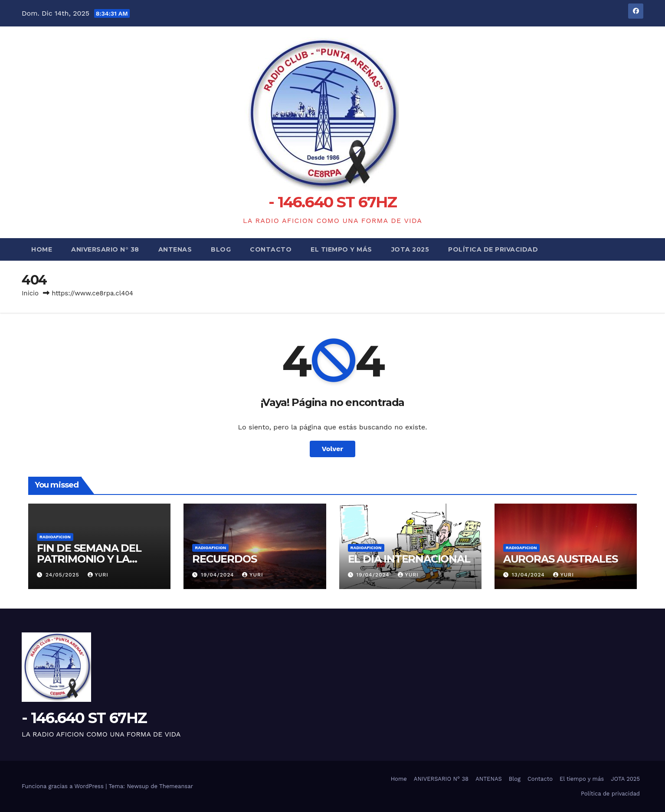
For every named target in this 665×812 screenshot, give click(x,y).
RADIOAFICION (55, 537)
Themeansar (176, 786)
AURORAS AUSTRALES (560, 559)
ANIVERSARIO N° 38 (105, 249)
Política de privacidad (493, 249)
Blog (221, 249)
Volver (333, 449)
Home (42, 249)
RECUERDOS (224, 559)
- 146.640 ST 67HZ (332, 202)
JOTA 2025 (410, 249)
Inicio (30, 293)
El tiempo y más (341, 249)
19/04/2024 (218, 575)
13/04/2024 (529, 575)
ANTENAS (175, 249)
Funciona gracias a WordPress (64, 786)
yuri (98, 575)
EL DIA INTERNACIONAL (409, 559)
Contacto (271, 249)
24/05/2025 (64, 575)
